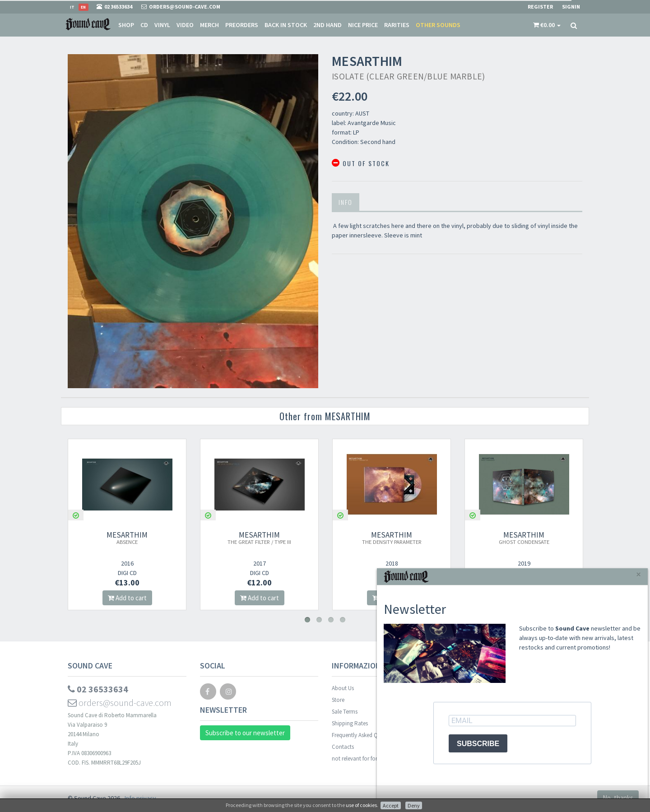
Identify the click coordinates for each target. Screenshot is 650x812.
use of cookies (361, 805)
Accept (391, 805)
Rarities (397, 25)
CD (144, 25)
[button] (547, 25)
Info (346, 202)
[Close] (638, 574)
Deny (414, 805)
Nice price (363, 25)
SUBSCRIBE (478, 744)
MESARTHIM (127, 538)
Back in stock (286, 25)
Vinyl (162, 25)
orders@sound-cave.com (120, 703)
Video (185, 25)
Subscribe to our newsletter (245, 733)
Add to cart (127, 598)
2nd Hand (327, 25)
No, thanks (618, 798)
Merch (209, 25)
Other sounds (438, 25)
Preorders (242, 25)
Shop (126, 25)
